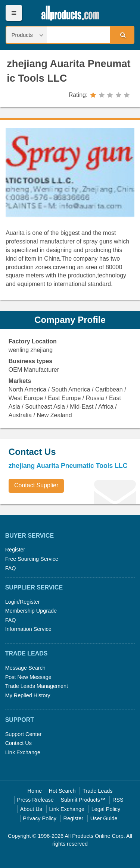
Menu (14, 13)
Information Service (28, 629)
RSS (118, 800)
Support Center (24, 734)
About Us (31, 809)
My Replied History (28, 695)
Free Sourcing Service (32, 559)
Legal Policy (106, 809)
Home (35, 791)
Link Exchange (23, 752)
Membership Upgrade (31, 611)
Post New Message (28, 677)
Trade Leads (97, 791)
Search (122, 35)
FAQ (11, 568)
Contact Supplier (36, 485)
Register (15, 550)
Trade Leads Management (37, 686)
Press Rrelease (35, 800)
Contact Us (18, 743)
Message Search (25, 668)
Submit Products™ (83, 800)
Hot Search (62, 791)
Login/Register (23, 602)
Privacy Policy (40, 818)
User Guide (104, 818)
